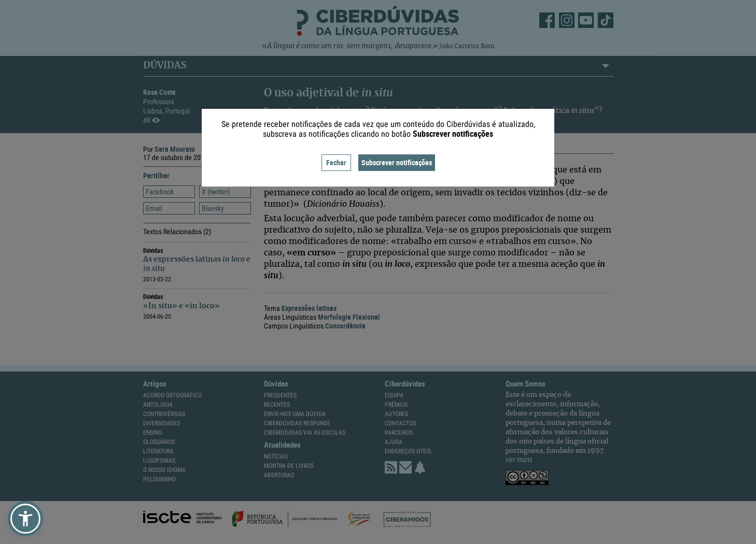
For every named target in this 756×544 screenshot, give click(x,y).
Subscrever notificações (397, 162)
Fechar (336, 162)
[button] (25, 519)
